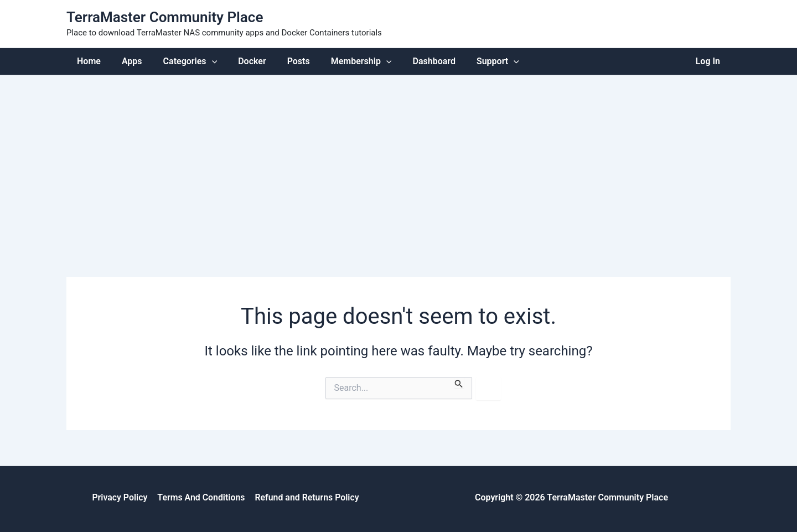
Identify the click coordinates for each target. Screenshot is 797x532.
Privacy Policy (120, 497)
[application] (204, 61)
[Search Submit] (459, 382)
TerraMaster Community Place (165, 17)
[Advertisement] (398, 158)
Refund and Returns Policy (307, 497)
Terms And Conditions (201, 497)
